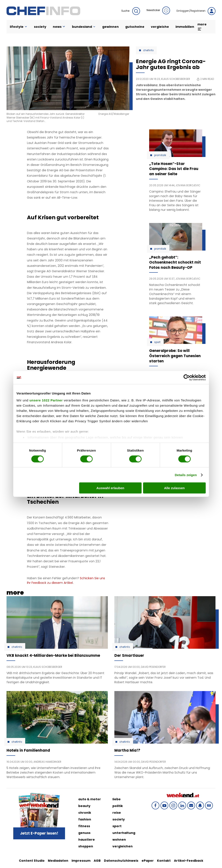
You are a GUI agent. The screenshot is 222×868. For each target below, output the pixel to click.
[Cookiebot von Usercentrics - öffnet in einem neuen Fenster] (187, 378)
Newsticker (158, 10)
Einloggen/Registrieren (196, 11)
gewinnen (110, 27)
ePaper (148, 861)
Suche (131, 11)
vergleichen (123, 846)
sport (117, 826)
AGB (97, 861)
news (59, 27)
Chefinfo (148, 50)
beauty (84, 806)
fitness (84, 826)
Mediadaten (58, 861)
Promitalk (160, 155)
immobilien (185, 27)
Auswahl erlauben (110, 488)
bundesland (84, 27)
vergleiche (160, 27)
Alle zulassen (174, 488)
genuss (84, 833)
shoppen (86, 846)
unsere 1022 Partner (46, 400)
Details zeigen (186, 475)
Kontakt (164, 861)
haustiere (87, 840)
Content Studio (32, 861)
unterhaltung (124, 833)
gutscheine (135, 27)
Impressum (81, 861)
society (40, 27)
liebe (117, 799)
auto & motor (90, 799)
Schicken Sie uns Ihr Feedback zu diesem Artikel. (66, 580)
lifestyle (19, 27)
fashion (85, 819)
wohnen (119, 840)
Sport (157, 342)
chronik (85, 813)
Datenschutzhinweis (121, 861)
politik (118, 806)
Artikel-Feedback (189, 861)
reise (117, 813)
